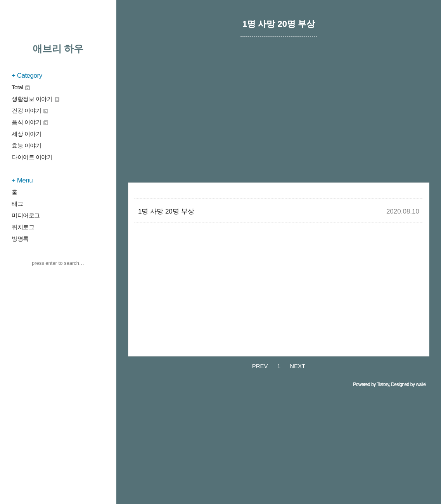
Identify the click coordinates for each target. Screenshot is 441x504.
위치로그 (23, 227)
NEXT (297, 366)
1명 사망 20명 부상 (166, 211)
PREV (260, 366)
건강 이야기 (30, 110)
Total (21, 87)
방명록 (20, 239)
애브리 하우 (58, 49)
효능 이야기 (26, 145)
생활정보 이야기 (35, 99)
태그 (17, 204)
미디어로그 (26, 215)
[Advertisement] (279, 118)
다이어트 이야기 (32, 157)
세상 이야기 (26, 134)
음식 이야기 (30, 122)
